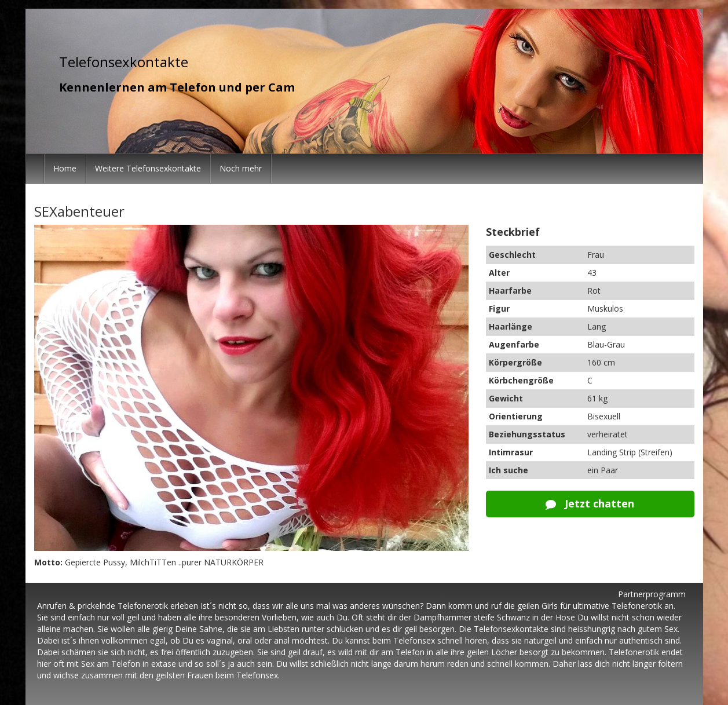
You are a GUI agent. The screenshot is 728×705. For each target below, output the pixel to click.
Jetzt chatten (590, 503)
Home (65, 168)
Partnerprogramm (652, 594)
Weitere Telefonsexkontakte (148, 168)
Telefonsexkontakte (124, 62)
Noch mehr (241, 168)
